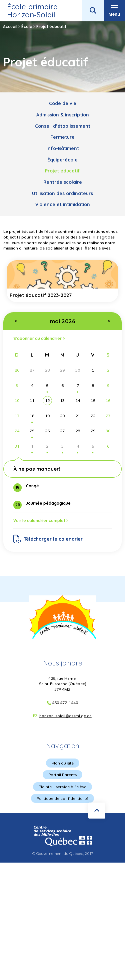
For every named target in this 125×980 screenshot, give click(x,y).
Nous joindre (62, 663)
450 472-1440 (65, 703)
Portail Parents (62, 775)
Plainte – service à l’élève (62, 787)
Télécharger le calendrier (48, 539)
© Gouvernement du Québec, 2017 (63, 853)
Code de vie (63, 103)
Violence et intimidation (63, 204)
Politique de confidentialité (62, 798)
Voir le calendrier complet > (41, 521)
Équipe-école (62, 160)
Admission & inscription (63, 115)
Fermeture (62, 137)
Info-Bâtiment (63, 148)
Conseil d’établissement (63, 126)
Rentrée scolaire (63, 182)
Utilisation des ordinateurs (62, 193)
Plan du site (63, 763)
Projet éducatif (62, 171)
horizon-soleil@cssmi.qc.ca (65, 716)
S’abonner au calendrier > (39, 338)
